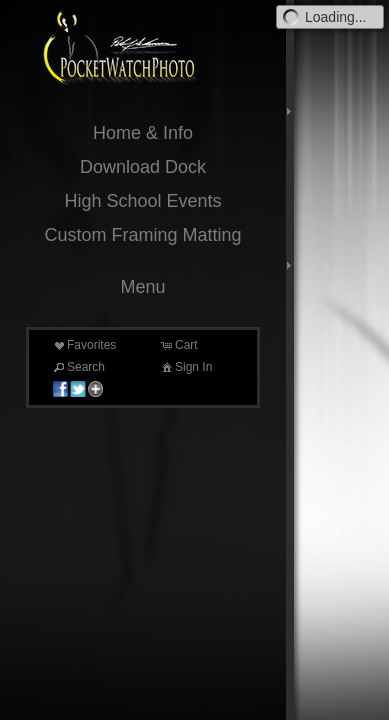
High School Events (142, 201)
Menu (142, 287)
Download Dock (143, 167)
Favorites (83, 345)
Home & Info (143, 133)
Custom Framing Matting (142, 235)
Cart (178, 345)
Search (78, 367)
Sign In (185, 367)
